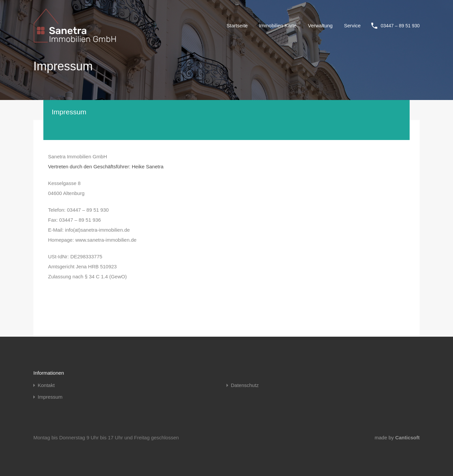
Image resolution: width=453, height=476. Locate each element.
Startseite (237, 25)
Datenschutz (245, 385)
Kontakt (46, 385)
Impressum (50, 397)
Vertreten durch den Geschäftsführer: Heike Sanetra (106, 166)
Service (352, 25)
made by (397, 437)
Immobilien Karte (278, 25)
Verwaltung (320, 25)
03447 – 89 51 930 (400, 26)
